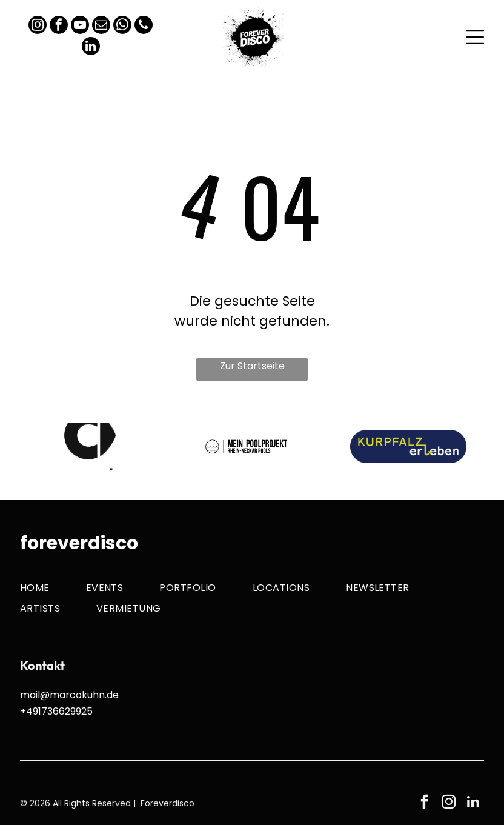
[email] (101, 26)
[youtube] (80, 26)
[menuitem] (53, 587)
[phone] (144, 26)
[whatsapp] (122, 26)
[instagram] (38, 26)
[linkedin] (91, 48)
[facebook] (59, 26)
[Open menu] (475, 37)
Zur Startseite (252, 366)
